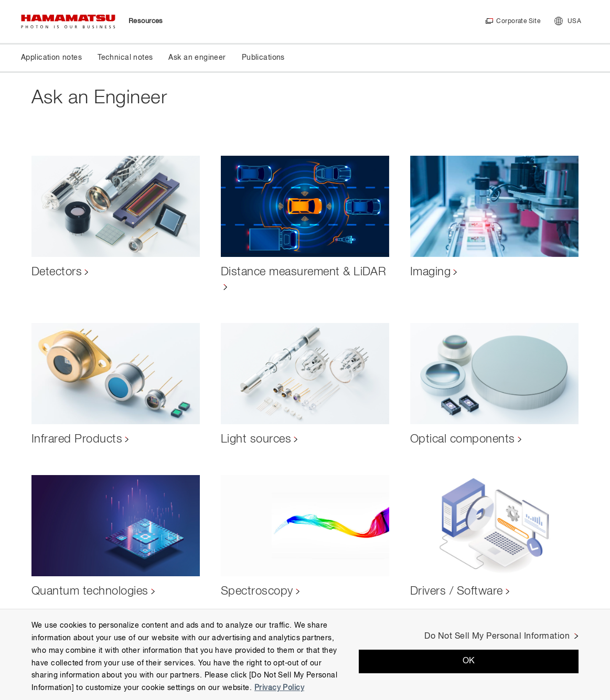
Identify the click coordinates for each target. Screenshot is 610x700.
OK (469, 661)
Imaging (430, 272)
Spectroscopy (257, 591)
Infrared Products (77, 439)
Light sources (256, 439)
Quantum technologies (90, 591)
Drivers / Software (457, 591)
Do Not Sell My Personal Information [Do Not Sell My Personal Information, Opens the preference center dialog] (497, 637)
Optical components (463, 439)
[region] (305, 654)
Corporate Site (518, 21)
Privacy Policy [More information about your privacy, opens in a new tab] (279, 688)
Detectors (57, 272)
